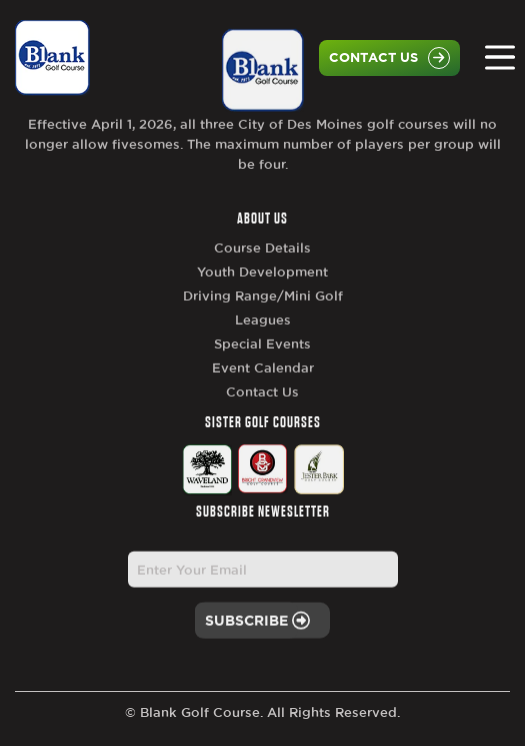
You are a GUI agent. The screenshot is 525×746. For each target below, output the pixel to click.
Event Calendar (263, 387)
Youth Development (262, 291)
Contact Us (389, 58)
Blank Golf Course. (201, 712)
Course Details (262, 267)
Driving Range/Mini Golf (263, 315)
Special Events (262, 363)
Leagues (263, 339)
